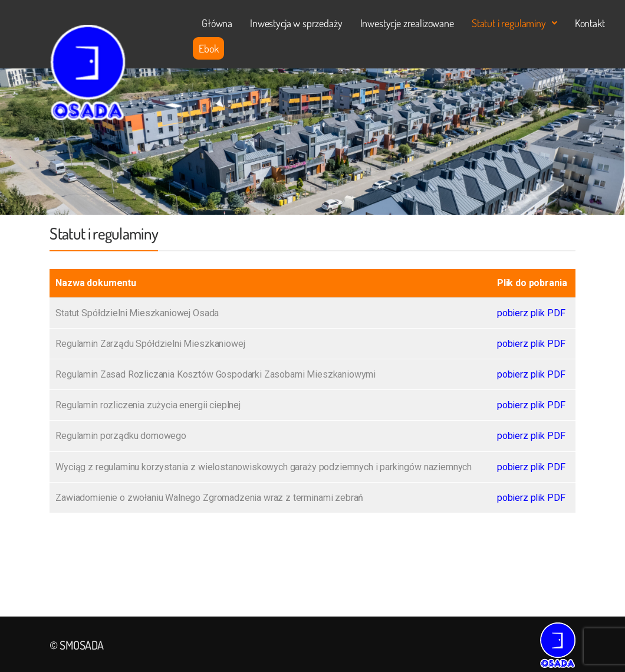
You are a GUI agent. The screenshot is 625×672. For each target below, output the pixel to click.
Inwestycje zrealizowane (407, 23)
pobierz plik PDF (531, 313)
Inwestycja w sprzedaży (296, 23)
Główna (217, 23)
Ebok (208, 48)
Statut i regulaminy (514, 23)
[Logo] (88, 73)
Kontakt (590, 23)
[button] (514, 23)
